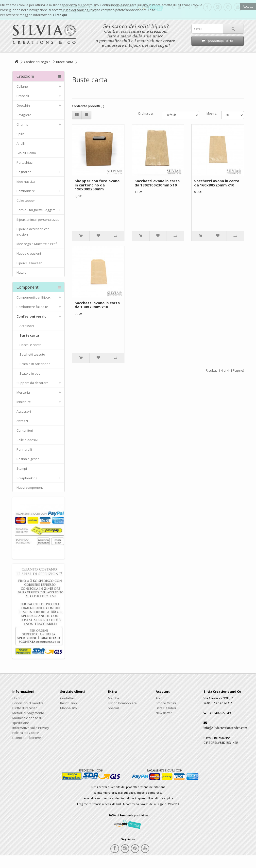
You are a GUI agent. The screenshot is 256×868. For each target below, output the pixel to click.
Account (162, 698)
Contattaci (68, 698)
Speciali (114, 708)
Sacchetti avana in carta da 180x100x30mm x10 (157, 183)
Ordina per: (146, 113)
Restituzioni (69, 703)
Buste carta (65, 62)
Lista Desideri (166, 708)
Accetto (248, 6)
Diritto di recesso (25, 708)
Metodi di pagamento (28, 713)
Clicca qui (60, 15)
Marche (114, 698)
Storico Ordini (166, 703)
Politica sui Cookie (26, 733)
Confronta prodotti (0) (88, 106)
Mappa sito (68, 708)
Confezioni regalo (37, 62)
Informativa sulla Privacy (31, 728)
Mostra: (210, 113)
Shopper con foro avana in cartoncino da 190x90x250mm (97, 185)
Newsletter (164, 713)
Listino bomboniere (27, 738)
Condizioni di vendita (28, 703)
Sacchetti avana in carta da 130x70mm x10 (97, 305)
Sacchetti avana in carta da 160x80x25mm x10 (217, 183)
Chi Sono (19, 698)
